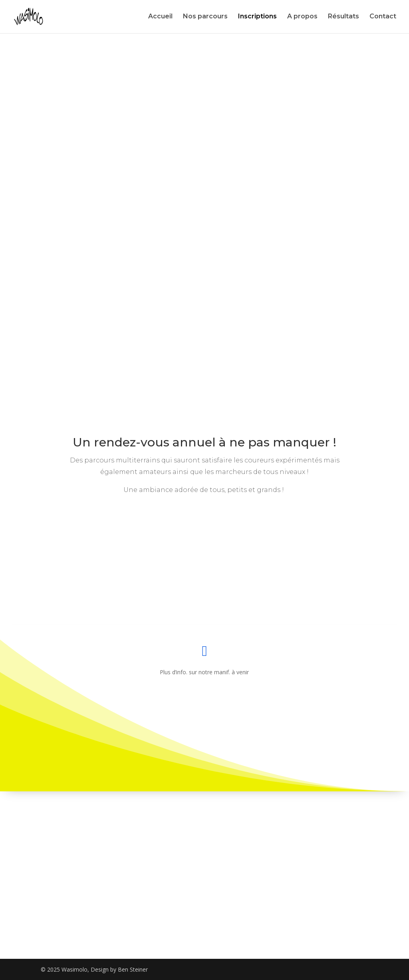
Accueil (160, 17)
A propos (302, 17)
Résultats (343, 17)
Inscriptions (257, 17)
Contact (383, 17)
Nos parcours (205, 17)
